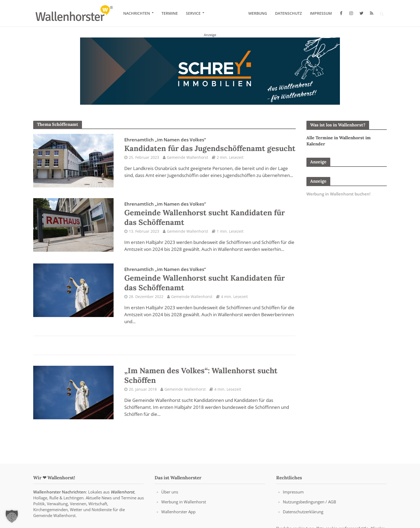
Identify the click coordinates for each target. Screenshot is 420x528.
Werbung (258, 13)
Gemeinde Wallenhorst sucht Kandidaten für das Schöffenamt (205, 214)
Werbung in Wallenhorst (184, 502)
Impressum (321, 13)
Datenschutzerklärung (303, 512)
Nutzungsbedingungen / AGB (310, 502)
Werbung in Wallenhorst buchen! (338, 194)
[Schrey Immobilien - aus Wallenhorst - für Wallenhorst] (210, 71)
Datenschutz (288, 13)
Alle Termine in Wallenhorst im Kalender (339, 141)
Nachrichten (137, 13)
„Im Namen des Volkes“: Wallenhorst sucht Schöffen (201, 375)
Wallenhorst (122, 492)
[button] (12, 516)
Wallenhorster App (178, 512)
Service (193, 13)
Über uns (170, 492)
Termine (170, 13)
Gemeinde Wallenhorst (187, 157)
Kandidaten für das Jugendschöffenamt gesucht (210, 145)
